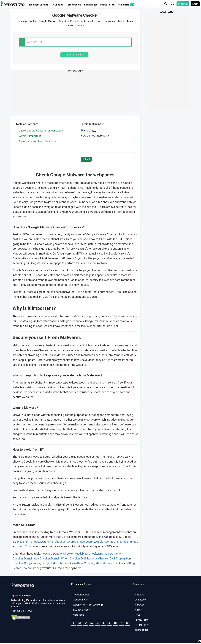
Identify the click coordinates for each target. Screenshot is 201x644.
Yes (85, 131)
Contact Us (140, 600)
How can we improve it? (95, 136)
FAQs (137, 615)
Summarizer (91, 5)
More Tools (79, 615)
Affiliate (139, 610)
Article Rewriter (105, 542)
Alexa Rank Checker (82, 563)
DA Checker (57, 5)
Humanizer (124, 5)
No (92, 131)
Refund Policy (142, 625)
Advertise (140, 605)
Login (195, 4)
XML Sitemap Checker (109, 563)
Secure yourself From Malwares (38, 141)
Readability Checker (87, 554)
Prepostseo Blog (81, 595)
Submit (86, 159)
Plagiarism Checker (38, 5)
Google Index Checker (55, 563)
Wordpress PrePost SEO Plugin (88, 605)
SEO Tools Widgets (82, 610)
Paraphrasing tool (126, 542)
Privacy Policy (142, 620)
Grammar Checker (54, 542)
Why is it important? (30, 136)
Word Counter (26, 546)
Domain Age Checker (37, 558)
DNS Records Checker (95, 558)
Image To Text (107, 5)
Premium (183, 4)
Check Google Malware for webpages (41, 131)
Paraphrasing (74, 5)
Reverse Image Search (80, 542)
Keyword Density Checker (57, 554)
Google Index (32, 563)
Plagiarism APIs (81, 600)
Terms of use (141, 630)
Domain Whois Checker (65, 558)
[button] (172, 4)
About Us (139, 595)
